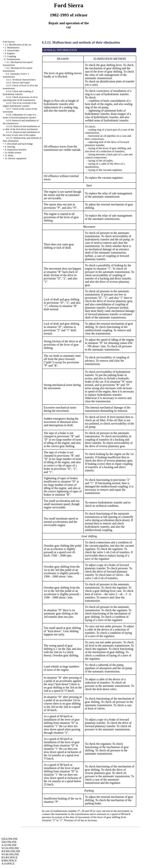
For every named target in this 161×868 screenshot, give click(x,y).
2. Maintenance (12, 47)
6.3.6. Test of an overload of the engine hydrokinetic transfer (20, 104)
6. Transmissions (12, 59)
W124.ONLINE (10, 848)
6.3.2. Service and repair (18, 82)
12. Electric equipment (15, 158)
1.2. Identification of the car (18, 45)
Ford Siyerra (9, 42)
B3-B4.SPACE (10, 857)
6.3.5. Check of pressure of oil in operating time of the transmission (20, 99)
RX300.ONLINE (11, 851)
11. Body (9, 155)
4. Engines (10, 53)
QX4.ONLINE (10, 839)
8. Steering (10, 147)
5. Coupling (10, 56)
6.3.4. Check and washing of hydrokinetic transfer (18, 93)
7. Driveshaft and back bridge (19, 144)
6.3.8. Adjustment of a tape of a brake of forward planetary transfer (19, 116)
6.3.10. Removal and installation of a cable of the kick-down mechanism (21, 128)
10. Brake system (13, 152)
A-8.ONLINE (9, 845)
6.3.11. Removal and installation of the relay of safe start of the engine (21, 134)
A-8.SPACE (8, 864)
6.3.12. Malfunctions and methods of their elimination (81, 42)
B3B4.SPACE (9, 861)
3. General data (12, 50)
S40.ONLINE (9, 842)
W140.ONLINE (10, 854)
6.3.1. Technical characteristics (21, 80)
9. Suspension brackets (16, 150)
